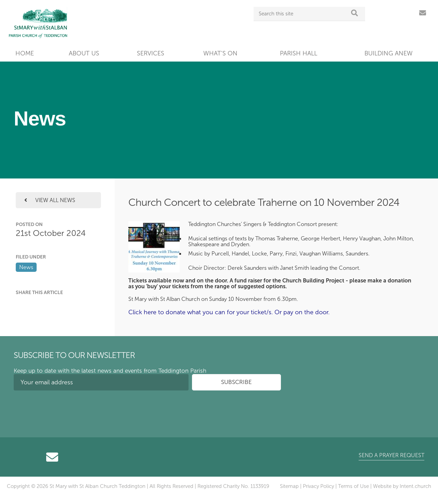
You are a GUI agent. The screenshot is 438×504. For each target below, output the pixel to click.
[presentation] (66, 409)
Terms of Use (353, 486)
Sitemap (289, 486)
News (26, 267)
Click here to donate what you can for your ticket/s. (201, 312)
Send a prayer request (391, 455)
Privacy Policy (318, 486)
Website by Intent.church (402, 486)
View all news (50, 200)
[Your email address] (101, 382)
